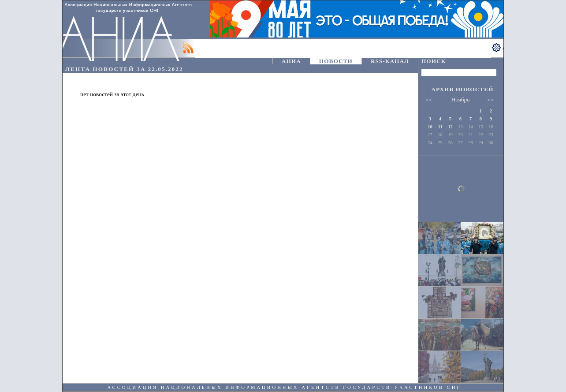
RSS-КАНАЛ (390, 61)
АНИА (291, 61)
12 (450, 127)
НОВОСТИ (336, 61)
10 (430, 127)
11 (440, 127)
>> (490, 100)
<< (429, 100)
